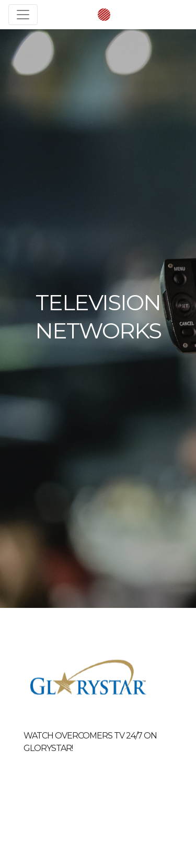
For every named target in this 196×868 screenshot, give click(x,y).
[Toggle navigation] (23, 15)
